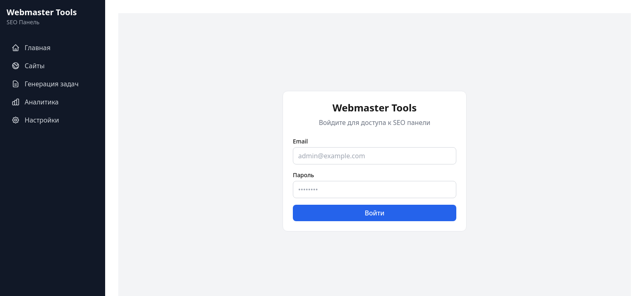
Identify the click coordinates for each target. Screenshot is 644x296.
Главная (31, 48)
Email (300, 141)
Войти (375, 213)
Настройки (35, 120)
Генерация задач (45, 84)
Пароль (304, 175)
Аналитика (35, 102)
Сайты (28, 66)
